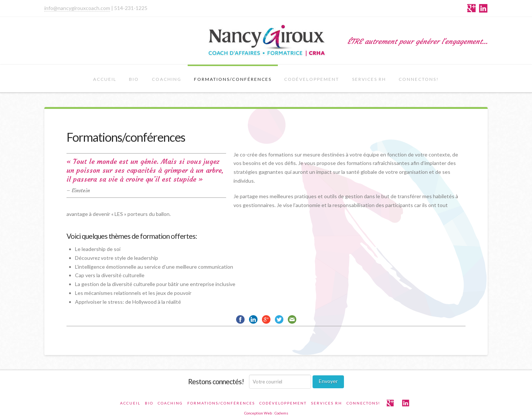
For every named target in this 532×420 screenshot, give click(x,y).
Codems (281, 413)
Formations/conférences (233, 79)
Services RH (369, 79)
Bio (134, 79)
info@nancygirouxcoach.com (77, 8)
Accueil (105, 79)
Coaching (167, 79)
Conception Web (258, 413)
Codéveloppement (312, 79)
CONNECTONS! (419, 79)
